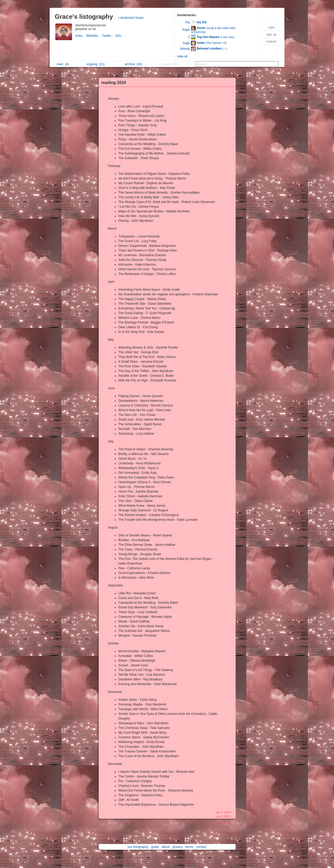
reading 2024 (114, 83)
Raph (186, 30)
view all (182, 56)
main (62, 64)
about (166, 847)
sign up (272, 34)
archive (133, 64)
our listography (138, 847)
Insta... (81, 36)
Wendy (185, 49)
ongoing (95, 64)
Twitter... (108, 36)
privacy (177, 847)
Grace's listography (84, 17)
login (271, 27)
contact (201, 847)
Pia (187, 22)
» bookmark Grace (131, 18)
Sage (186, 43)
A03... (120, 36)
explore (271, 41)
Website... (94, 36)
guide (155, 847)
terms (189, 847)
